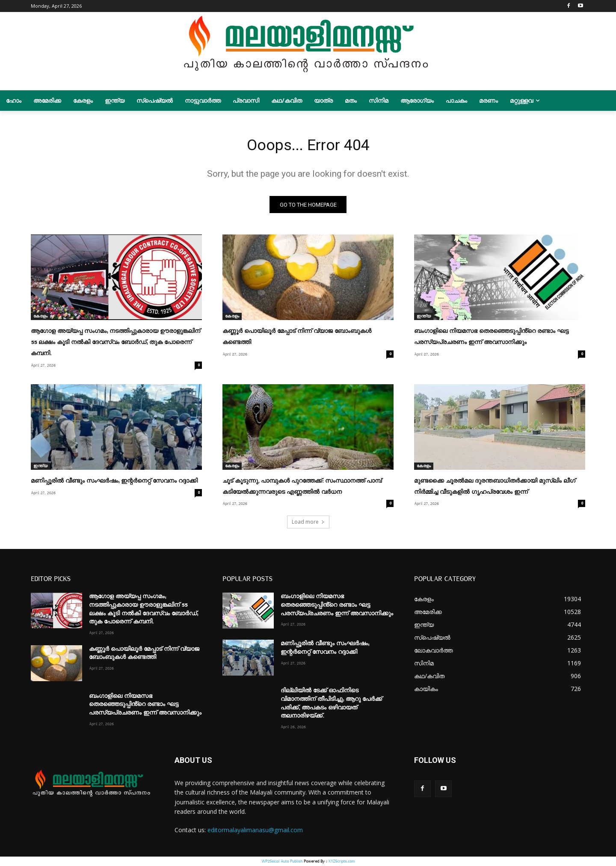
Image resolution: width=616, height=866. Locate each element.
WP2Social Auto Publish (282, 862)
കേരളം (40, 319)
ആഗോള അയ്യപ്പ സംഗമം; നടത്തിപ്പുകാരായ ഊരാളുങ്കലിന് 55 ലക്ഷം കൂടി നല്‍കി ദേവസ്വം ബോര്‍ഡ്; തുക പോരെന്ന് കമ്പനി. (115, 344)
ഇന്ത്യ (424, 319)
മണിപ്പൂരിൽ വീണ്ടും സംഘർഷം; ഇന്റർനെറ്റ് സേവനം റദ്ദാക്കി (114, 482)
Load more (308, 523)
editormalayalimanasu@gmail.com (255, 831)
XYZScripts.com (341, 862)
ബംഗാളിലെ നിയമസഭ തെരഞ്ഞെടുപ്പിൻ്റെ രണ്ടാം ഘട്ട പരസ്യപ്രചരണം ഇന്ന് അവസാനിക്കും (145, 705)
